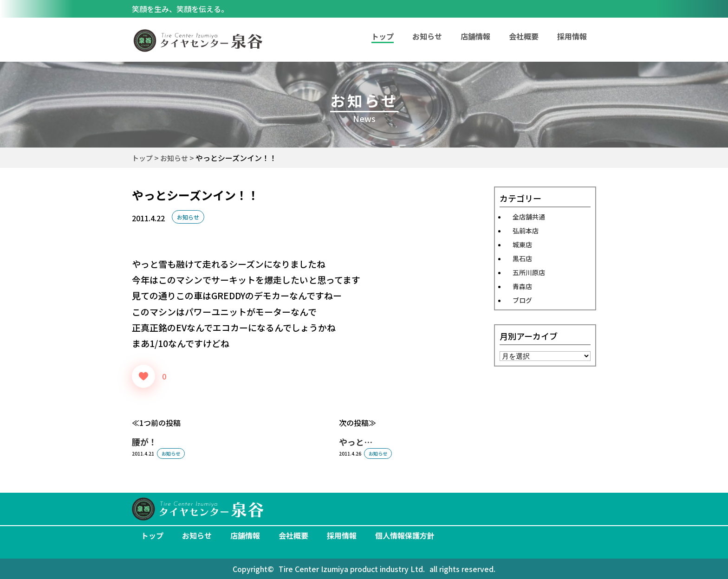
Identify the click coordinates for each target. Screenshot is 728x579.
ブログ (522, 300)
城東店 (522, 244)
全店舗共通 (529, 217)
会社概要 (524, 36)
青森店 (522, 286)
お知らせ (427, 36)
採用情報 (572, 36)
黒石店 (522, 258)
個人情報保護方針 (405, 535)
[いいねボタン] (143, 376)
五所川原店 (529, 272)
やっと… (356, 442)
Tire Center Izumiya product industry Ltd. (352, 569)
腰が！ (144, 442)
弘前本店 (526, 231)
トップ (152, 535)
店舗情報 (475, 36)
